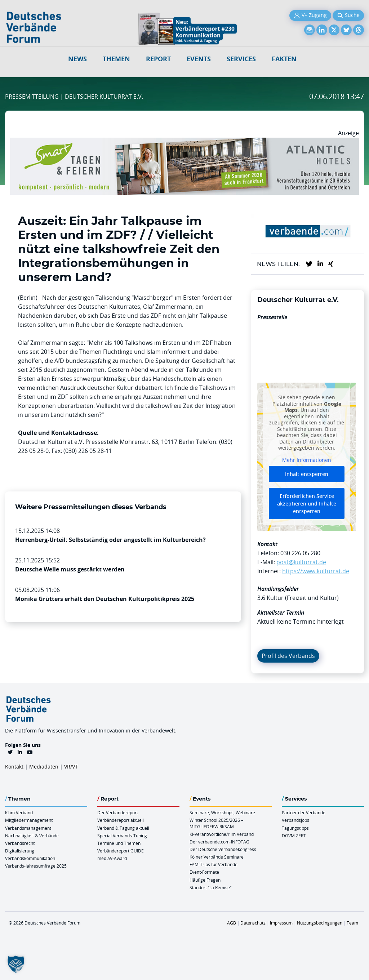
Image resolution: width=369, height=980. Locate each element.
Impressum (281, 923)
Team (352, 923)
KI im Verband (19, 812)
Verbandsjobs (295, 820)
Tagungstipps (295, 828)
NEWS (77, 59)
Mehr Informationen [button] (307, 460)
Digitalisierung (20, 851)
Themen (116, 59)
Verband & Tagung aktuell (123, 828)
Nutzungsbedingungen (320, 923)
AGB (232, 923)
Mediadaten (44, 767)
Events (199, 59)
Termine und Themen (119, 843)
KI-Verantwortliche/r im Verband (222, 834)
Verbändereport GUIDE (121, 851)
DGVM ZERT (294, 836)
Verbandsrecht (20, 843)
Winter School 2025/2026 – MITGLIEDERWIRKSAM (216, 823)
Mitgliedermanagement (29, 820)
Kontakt (14, 767)
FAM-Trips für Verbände (214, 864)
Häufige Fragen (205, 880)
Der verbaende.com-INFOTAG (219, 842)
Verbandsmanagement (28, 828)
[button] (16, 964)
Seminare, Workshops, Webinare (222, 812)
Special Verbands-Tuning (122, 836)
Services (241, 59)
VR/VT (71, 767)
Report (158, 59)
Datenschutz (253, 923)
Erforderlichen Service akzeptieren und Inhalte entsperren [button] (307, 504)
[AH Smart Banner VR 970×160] (184, 142)
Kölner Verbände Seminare (217, 857)
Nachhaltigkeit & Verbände (32, 836)
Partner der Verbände (304, 812)
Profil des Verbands (288, 656)
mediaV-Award (112, 858)
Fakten (284, 59)
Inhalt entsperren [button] (307, 474)
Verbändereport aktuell (121, 820)
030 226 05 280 (300, 553)
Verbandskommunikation (30, 858)
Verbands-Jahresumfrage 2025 (36, 866)
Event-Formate (204, 872)
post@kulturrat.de (301, 562)
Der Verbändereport (118, 812)
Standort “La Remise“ (210, 887)
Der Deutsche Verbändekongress (223, 849)
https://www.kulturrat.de (316, 571)
